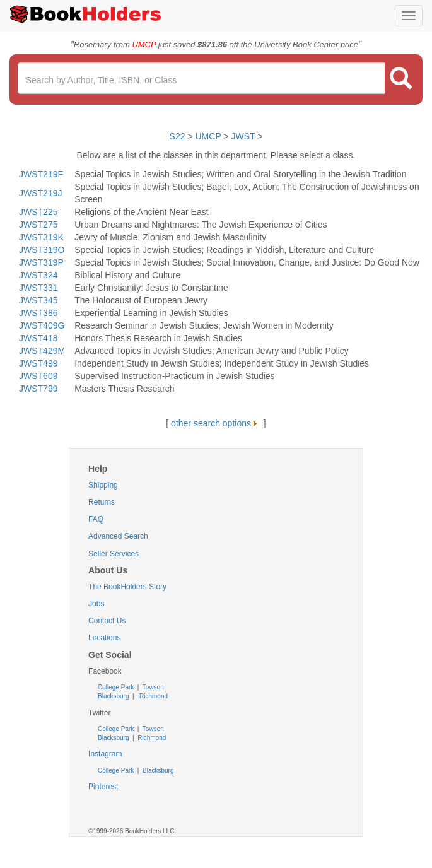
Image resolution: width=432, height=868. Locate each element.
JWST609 (38, 376)
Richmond (153, 696)
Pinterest (103, 787)
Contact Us (107, 621)
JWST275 (38, 225)
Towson (152, 687)
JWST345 (38, 300)
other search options (216, 423)
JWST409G (42, 325)
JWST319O (42, 250)
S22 (178, 136)
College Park (117, 687)
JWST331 (38, 288)
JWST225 (38, 212)
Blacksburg (113, 696)
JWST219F (41, 174)
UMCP (210, 136)
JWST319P (41, 262)
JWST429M (42, 351)
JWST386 (38, 313)
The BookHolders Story (127, 587)
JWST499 (38, 363)
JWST (243, 136)
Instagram (105, 754)
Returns (102, 502)
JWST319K (41, 237)
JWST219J (40, 193)
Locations (104, 638)
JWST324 (38, 275)
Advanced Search (118, 536)
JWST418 (38, 338)
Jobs (96, 604)
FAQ (96, 519)
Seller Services (114, 554)
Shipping (103, 485)
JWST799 (38, 389)
